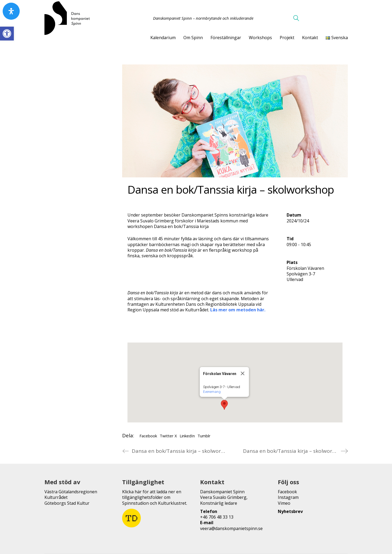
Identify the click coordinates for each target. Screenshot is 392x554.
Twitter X (168, 436)
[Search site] (296, 19)
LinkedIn (187, 436)
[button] (7, 34)
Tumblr (204, 436)
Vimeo (284, 503)
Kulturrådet (56, 497)
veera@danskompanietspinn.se (231, 529)
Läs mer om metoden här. (238, 310)
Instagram (288, 497)
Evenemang (212, 392)
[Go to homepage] (67, 18)
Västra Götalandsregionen (71, 492)
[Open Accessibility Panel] (11, 11)
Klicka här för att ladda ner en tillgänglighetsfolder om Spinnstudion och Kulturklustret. (155, 498)
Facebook (148, 436)
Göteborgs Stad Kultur (67, 503)
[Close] (242, 373)
